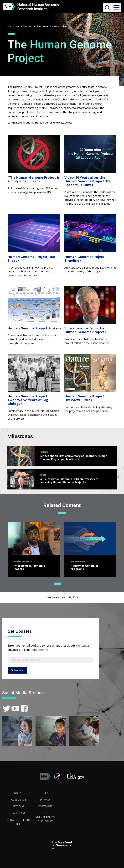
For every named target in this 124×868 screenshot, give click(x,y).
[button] (116, 8)
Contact (19, 793)
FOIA (45, 793)
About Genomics (24, 26)
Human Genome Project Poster (33, 328)
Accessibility (19, 800)
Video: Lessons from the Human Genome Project (84, 330)
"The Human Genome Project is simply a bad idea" (34, 179)
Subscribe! (17, 670)
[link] (7, 709)
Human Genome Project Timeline (84, 259)
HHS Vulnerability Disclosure (45, 817)
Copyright (45, 806)
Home (9, 26)
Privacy (45, 800)
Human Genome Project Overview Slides (84, 398)
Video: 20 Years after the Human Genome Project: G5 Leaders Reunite (87, 181)
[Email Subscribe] (51, 660)
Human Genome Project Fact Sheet (31, 259)
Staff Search (19, 813)
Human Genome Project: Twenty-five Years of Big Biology (28, 400)
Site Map (19, 806)
